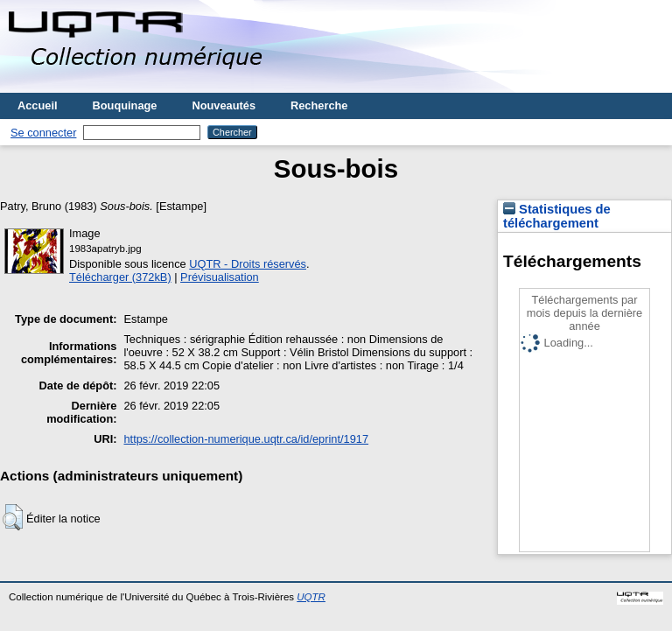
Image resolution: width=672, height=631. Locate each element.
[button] (13, 517)
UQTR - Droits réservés (248, 264)
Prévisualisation (220, 277)
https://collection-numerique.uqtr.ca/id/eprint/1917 (246, 439)
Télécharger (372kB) (120, 277)
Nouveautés (224, 105)
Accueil (38, 105)
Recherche (319, 105)
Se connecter (43, 133)
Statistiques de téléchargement (557, 216)
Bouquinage (125, 105)
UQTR (311, 597)
